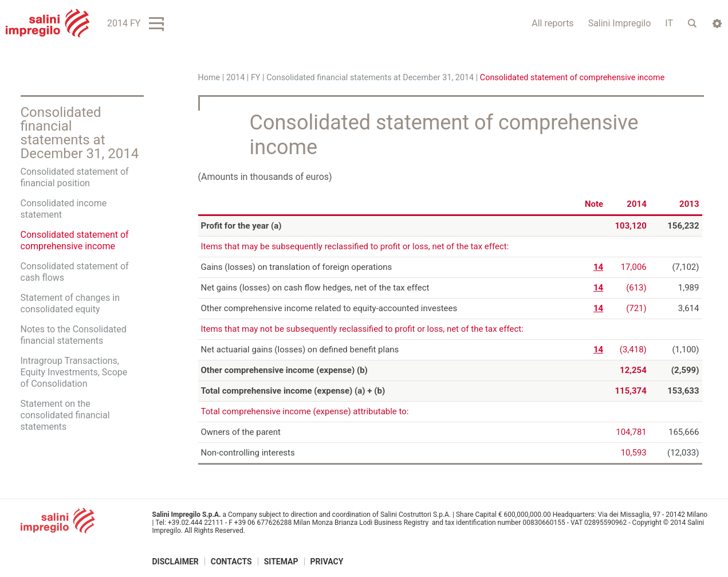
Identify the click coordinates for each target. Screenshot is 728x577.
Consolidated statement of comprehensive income (75, 240)
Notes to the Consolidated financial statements (74, 335)
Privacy (327, 562)
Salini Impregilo (620, 23)
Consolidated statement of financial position (75, 177)
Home (209, 78)
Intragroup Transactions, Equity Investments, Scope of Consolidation (74, 372)
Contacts (231, 562)
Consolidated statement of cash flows (75, 272)
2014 (235, 78)
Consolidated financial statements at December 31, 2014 (370, 78)
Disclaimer (176, 562)
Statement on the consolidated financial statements (65, 415)
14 (598, 267)
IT (669, 23)
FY (256, 78)
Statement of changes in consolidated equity (70, 303)
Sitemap (281, 562)
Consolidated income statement (64, 209)
